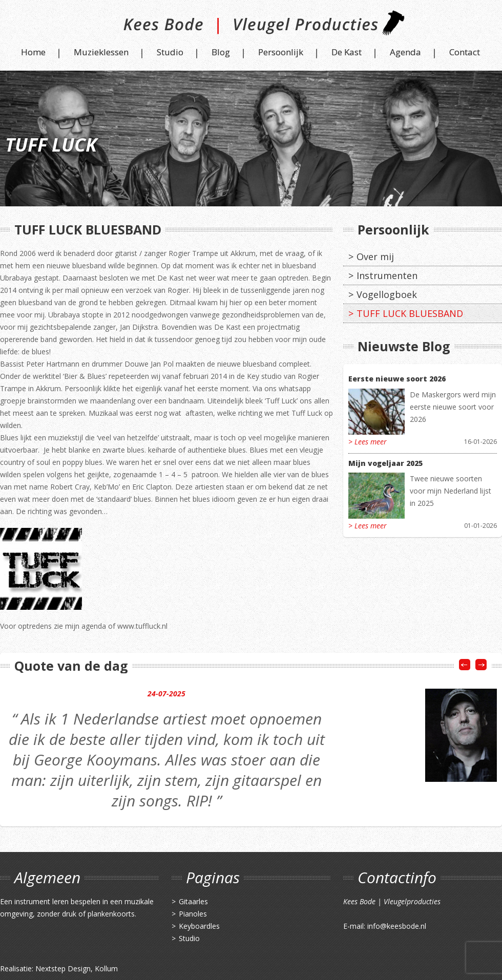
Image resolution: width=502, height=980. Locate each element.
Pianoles (193, 914)
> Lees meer (368, 442)
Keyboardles (199, 926)
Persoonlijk (281, 52)
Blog (221, 52)
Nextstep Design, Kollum (77, 968)
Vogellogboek (387, 294)
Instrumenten (387, 275)
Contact (465, 52)
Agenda (405, 52)
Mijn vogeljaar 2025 (385, 463)
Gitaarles (193, 901)
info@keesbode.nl (397, 926)
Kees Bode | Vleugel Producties (251, 27)
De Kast (347, 52)
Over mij (375, 257)
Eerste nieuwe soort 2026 (397, 379)
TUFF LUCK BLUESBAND (410, 313)
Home (33, 52)
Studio (170, 52)
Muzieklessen (101, 52)
